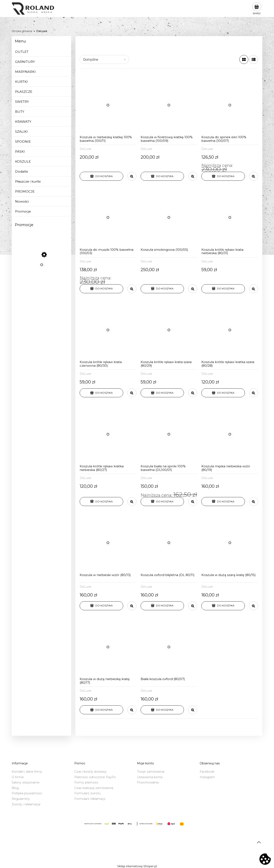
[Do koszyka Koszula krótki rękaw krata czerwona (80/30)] (101, 393)
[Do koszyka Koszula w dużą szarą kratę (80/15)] (223, 606)
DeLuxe (85, 149)
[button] (132, 176)
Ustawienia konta (150, 777)
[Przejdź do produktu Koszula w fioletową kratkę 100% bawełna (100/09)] (169, 105)
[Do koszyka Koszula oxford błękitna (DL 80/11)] (162, 606)
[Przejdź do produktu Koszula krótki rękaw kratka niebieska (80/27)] (108, 434)
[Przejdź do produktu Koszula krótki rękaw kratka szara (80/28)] (230, 330)
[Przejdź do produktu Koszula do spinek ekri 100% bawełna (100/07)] (230, 105)
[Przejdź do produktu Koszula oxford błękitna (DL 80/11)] (169, 543)
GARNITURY (25, 62)
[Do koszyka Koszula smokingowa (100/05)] (162, 289)
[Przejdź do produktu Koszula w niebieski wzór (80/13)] (108, 543)
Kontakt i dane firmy (27, 772)
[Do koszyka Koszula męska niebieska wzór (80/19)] (223, 502)
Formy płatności (86, 782)
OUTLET (22, 52)
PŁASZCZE (24, 92)
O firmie (18, 777)
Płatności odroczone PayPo (95, 777)
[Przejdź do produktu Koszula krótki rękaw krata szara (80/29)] (169, 330)
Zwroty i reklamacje (26, 804)
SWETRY (22, 102)
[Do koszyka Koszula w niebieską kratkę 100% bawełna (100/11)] (101, 176)
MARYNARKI (25, 72)
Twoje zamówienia (151, 772)
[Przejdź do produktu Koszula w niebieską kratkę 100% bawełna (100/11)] (108, 105)
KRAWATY (23, 122)
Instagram (207, 777)
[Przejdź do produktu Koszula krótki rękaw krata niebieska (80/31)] (230, 218)
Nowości (22, 201)
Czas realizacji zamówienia (94, 788)
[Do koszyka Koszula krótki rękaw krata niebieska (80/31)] (223, 289)
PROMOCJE (25, 191)
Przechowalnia (148, 782)
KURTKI (21, 82)
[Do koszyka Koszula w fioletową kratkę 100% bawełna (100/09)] (162, 176)
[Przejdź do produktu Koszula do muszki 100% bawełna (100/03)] (108, 218)
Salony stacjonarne (26, 782)
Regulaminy (21, 799)
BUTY (20, 112)
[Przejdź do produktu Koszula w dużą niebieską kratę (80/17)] (108, 647)
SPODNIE (23, 142)
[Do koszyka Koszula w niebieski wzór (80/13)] (101, 606)
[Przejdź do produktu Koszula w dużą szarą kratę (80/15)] (230, 543)
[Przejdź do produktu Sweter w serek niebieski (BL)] (42, 269)
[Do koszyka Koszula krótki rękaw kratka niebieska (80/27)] (101, 502)
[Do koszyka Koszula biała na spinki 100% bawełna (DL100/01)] (162, 502)
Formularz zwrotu (88, 793)
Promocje (23, 211)
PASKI (20, 151)
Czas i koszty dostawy (90, 772)
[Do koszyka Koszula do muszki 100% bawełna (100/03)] (101, 289)
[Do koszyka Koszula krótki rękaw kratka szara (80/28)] (223, 393)
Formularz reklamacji (90, 799)
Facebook (207, 772)
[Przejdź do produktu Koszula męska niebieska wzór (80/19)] (230, 434)
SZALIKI (21, 132)
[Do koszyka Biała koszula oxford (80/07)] (162, 710)
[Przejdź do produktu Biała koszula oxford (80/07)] (169, 647)
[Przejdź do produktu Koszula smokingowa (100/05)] (169, 218)
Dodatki (21, 171)
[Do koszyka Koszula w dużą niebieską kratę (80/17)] (101, 710)
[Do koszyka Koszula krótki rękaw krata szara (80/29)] (162, 393)
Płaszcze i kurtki (28, 181)
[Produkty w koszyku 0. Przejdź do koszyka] (257, 8)
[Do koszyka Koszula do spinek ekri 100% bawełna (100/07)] (223, 176)
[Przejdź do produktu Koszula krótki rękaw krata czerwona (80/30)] (108, 330)
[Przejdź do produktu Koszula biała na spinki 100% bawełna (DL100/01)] (169, 434)
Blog (15, 788)
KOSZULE (23, 161)
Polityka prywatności (27, 793)
